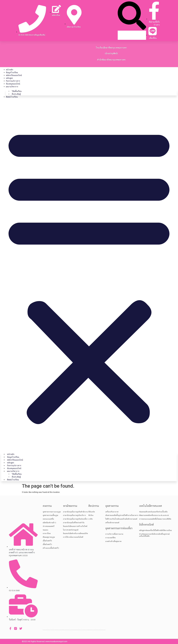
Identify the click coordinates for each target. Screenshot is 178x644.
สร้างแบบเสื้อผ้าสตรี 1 (51, 548)
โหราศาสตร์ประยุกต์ (71, 530)
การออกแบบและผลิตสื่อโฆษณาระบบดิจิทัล (155, 519)
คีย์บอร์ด (92, 512)
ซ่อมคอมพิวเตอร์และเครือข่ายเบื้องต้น (153, 512)
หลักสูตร (9, 78)
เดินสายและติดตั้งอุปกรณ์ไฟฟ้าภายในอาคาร (122, 515)
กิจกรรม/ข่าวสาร (13, 81)
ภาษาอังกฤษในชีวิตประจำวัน (74, 522)
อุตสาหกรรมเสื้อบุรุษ (50, 515)
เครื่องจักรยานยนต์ (112, 522)
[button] (132, 16)
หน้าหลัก (10, 70)
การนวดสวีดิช (110, 538)
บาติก (91, 519)
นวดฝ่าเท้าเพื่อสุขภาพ (113, 541)
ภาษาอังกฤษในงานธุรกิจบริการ (74, 515)
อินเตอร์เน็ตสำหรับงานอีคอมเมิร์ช (75, 533)
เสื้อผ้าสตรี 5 (47, 541)
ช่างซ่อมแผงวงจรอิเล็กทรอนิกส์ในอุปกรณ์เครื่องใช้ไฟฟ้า (154, 535)
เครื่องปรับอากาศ (112, 512)
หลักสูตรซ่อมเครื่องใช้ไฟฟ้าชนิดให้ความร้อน (155, 530)
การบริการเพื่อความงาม (114, 534)
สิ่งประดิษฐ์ (16, 94)
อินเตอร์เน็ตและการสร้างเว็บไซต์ (75, 526)
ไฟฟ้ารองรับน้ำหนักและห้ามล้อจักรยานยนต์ (121, 519)
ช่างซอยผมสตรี (49, 526)
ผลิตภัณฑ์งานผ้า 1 (49, 522)
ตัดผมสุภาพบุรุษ (49, 537)
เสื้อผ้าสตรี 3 (47, 544)
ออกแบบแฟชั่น (48, 519)
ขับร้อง (91, 515)
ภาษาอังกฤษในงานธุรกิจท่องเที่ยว (75, 519)
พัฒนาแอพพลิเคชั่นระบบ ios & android (154, 515)
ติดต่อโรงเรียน (12, 97)
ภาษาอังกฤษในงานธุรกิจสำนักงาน (75, 512)
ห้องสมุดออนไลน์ (13, 84)
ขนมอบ (45, 530)
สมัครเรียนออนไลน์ (14, 75)
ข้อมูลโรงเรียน (12, 72)
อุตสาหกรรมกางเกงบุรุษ (52, 512)
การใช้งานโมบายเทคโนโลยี (73, 537)
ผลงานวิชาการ (12, 87)
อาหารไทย (47, 533)
